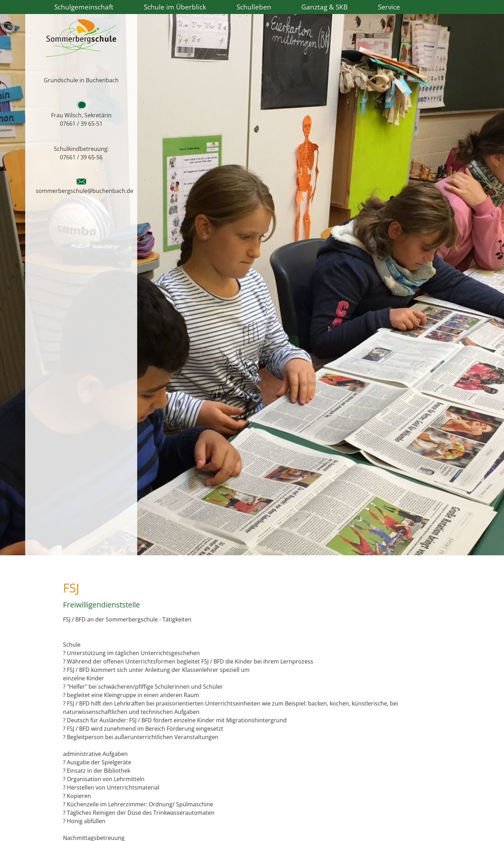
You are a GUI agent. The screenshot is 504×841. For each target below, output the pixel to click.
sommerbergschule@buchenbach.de (85, 191)
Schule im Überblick (175, 7)
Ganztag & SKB (324, 7)
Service (389, 7)
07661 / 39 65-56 (81, 157)
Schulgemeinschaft (84, 7)
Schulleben (254, 7)
